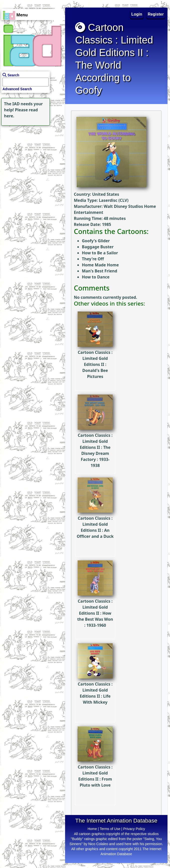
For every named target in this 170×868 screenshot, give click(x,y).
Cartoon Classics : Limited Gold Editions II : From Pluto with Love (95, 765)
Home (92, 829)
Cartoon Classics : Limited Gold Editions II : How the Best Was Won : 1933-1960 (95, 602)
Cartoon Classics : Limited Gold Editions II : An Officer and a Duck (95, 516)
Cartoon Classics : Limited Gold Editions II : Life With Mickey (95, 682)
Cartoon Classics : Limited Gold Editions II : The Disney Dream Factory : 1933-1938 (95, 439)
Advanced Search (17, 89)
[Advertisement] (31, 158)
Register (156, 14)
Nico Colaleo (98, 844)
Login (137, 14)
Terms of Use (110, 829)
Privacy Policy (134, 829)
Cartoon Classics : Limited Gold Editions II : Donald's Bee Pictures (95, 353)
